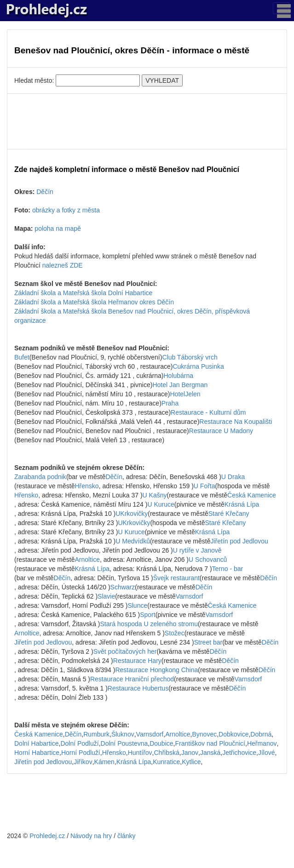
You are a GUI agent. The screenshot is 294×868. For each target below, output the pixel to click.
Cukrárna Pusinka (198, 366)
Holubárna (179, 376)
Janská (210, 753)
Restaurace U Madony (221, 431)
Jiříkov (83, 762)
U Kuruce (161, 504)
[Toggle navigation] (281, 8)
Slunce (137, 605)
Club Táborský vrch (190, 357)
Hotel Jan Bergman (180, 385)
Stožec (175, 633)
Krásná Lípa (242, 504)
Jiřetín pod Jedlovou (239, 541)
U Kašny (155, 495)
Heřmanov (262, 743)
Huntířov (140, 753)
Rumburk (96, 734)
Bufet (22, 357)
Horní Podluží (81, 753)
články (127, 836)
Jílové (267, 753)
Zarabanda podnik (40, 477)
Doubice (161, 743)
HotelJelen (185, 394)
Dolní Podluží (79, 743)
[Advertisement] (147, 121)
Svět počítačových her (125, 651)
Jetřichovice (239, 753)
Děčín (45, 192)
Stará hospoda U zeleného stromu (149, 624)
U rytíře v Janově (197, 550)
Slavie (106, 596)
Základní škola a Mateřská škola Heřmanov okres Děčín (94, 302)
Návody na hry (91, 836)
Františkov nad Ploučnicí (210, 743)
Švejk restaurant (176, 578)
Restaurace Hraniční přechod (132, 679)
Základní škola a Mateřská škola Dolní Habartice (83, 293)
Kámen (104, 762)
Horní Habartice (37, 753)
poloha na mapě (58, 228)
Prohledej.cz (47, 836)
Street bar (208, 642)
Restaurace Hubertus (138, 688)
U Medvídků (133, 541)
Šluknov (123, 734)
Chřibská (167, 753)
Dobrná (261, 734)
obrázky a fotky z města (66, 210)
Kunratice (166, 762)
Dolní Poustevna (124, 743)
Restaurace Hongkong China (156, 670)
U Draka (233, 477)
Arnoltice (87, 560)
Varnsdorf (190, 596)
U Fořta (205, 486)
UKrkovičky (132, 514)
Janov (190, 753)
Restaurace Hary (137, 661)
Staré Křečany (229, 514)
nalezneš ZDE (63, 265)
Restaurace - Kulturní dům (208, 412)
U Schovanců (208, 560)
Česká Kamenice (252, 495)
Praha (170, 403)
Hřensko (87, 486)
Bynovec (205, 734)
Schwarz (123, 587)
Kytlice (191, 762)
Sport (147, 615)
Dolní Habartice (37, 743)
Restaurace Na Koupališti (236, 422)
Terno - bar (228, 569)
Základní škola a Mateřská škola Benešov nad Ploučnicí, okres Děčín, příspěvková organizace (132, 316)
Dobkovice (233, 734)
